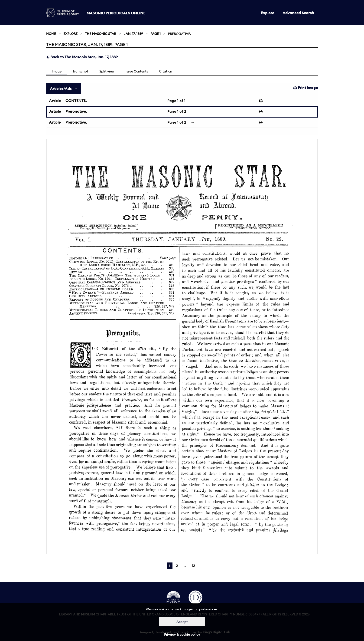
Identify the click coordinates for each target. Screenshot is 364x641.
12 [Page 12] (193, 566)
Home (51, 34)
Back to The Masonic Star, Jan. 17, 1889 (82, 57)
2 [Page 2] (177, 566)
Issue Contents (137, 71)
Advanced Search (298, 13)
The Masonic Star (101, 34)
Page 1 (156, 34)
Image (57, 71)
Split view (107, 71)
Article (55, 101)
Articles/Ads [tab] (61, 89)
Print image (306, 88)
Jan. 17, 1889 (133, 34)
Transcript (80, 71)
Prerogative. (76, 111)
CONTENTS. (76, 101)
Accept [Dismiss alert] (182, 622)
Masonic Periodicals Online (116, 13)
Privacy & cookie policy (182, 634)
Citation (166, 71)
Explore (268, 13)
